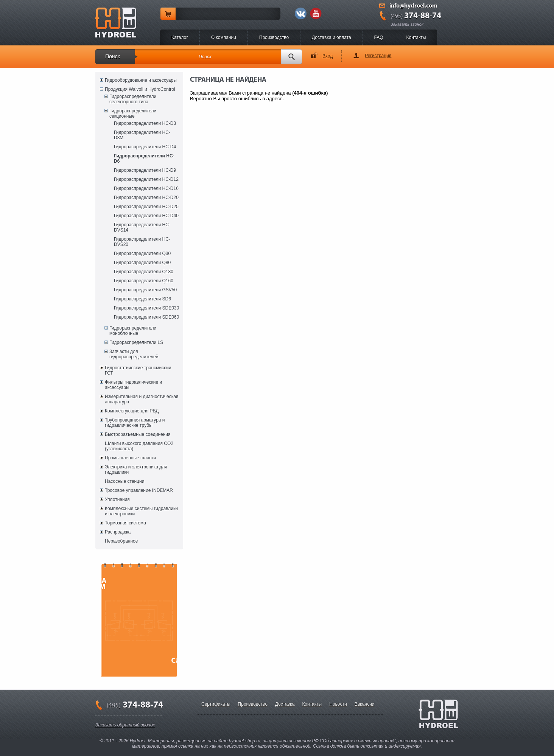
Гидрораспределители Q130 (144, 272)
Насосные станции (124, 481)
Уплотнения (117, 499)
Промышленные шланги (130, 458)
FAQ (379, 37)
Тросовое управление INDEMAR (139, 490)
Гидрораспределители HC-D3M (142, 135)
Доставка (285, 704)
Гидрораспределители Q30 (142, 254)
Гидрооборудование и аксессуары (141, 80)
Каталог (180, 37)
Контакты (416, 37)
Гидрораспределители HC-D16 (146, 188)
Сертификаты (216, 704)
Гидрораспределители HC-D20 (146, 198)
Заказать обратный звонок (125, 725)
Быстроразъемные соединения (138, 434)
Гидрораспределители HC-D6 (144, 159)
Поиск (113, 56)
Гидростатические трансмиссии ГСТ (138, 370)
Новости (338, 704)
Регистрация (378, 56)
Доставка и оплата (331, 37)
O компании (224, 37)
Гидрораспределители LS (136, 342)
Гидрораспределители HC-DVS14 (142, 227)
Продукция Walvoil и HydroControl (140, 89)
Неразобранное (121, 541)
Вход (328, 56)
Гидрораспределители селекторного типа (133, 99)
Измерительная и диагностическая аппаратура (142, 399)
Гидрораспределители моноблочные (133, 331)
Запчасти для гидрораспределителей (134, 354)
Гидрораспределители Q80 (142, 263)
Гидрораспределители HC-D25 (146, 207)
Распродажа (118, 532)
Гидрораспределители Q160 (144, 281)
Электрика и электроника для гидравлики (136, 470)
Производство (274, 37)
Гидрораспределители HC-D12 (146, 179)
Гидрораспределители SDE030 (146, 308)
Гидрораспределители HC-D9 (145, 170)
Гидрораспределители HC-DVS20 (142, 242)
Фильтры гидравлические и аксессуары (133, 385)
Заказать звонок (407, 24)
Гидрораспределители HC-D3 (145, 123)
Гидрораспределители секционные (133, 114)
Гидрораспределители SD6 (142, 299)
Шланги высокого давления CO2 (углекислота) (139, 446)
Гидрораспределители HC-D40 (146, 216)
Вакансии (365, 704)
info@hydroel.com (413, 6)
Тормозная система (125, 523)
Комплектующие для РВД (132, 411)
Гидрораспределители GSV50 (145, 290)
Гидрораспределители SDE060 (146, 317)
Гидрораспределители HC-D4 (145, 147)
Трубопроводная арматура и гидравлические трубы (135, 423)
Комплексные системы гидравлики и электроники (141, 511)
